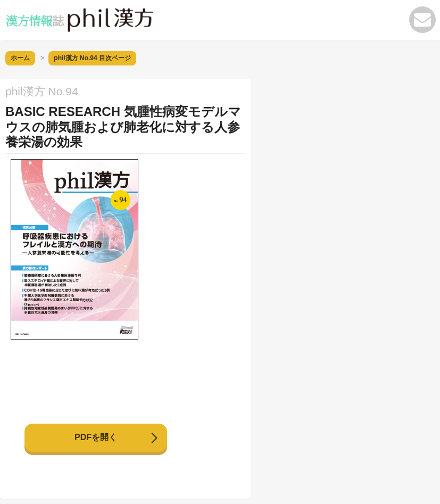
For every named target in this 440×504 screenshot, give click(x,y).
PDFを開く (96, 437)
